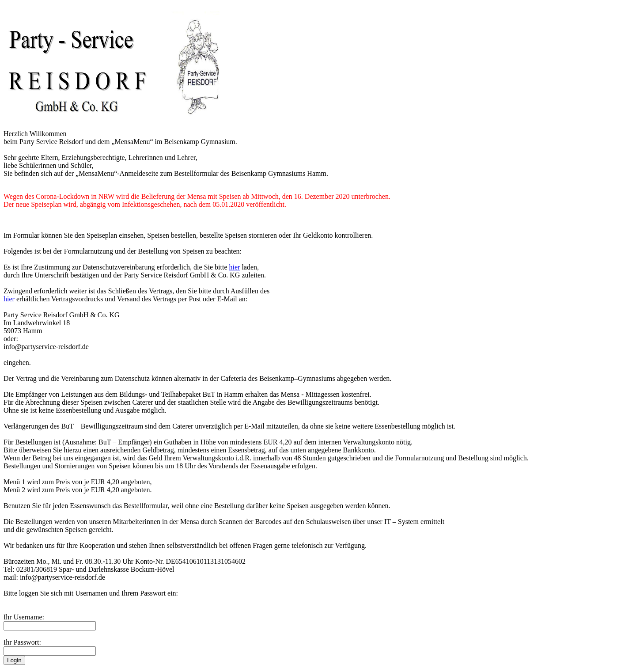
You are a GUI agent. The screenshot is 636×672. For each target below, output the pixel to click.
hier (235, 267)
